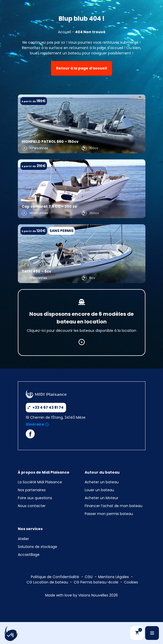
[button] (11, 635)
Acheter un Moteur (102, 498)
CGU (89, 577)
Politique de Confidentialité (55, 577)
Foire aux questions (35, 498)
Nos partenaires (32, 490)
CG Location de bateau (47, 582)
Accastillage (29, 555)
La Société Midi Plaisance (40, 482)
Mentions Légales (114, 577)
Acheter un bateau (102, 482)
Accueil (64, 32)
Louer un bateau (99, 490)
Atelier (23, 539)
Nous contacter (32, 506)
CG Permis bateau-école (96, 582)
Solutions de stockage (38, 547)
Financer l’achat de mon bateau (114, 506)
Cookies (131, 582)
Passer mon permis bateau (109, 514)
